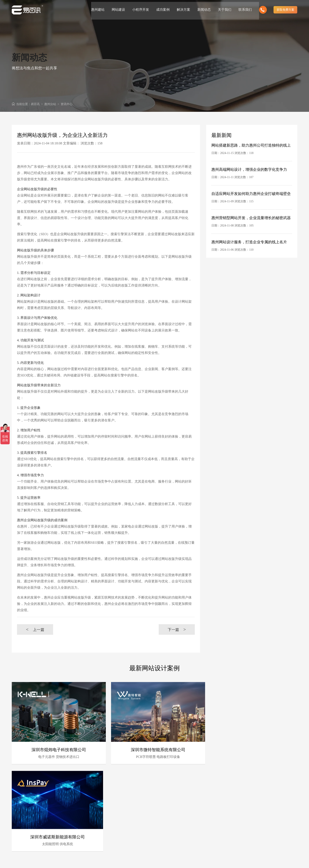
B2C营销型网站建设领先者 (129, 823)
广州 (212, 835)
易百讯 (35, 104)
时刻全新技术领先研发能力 (171, 807)
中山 (238, 840)
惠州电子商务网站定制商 (169, 829)
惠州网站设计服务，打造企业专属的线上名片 (249, 255)
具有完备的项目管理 (166, 812)
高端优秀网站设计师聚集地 (171, 845)
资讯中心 (67, 104)
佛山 (245, 835)
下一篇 (177, 642)
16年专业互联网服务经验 (128, 807)
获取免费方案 (285, 8)
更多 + (293, 793)
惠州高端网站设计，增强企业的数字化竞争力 (249, 182)
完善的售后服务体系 (166, 818)
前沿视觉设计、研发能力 (128, 829)
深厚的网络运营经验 (166, 823)
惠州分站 (50, 104)
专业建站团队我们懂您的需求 (172, 840)
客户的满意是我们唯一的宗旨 (131, 840)
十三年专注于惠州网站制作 (129, 834)
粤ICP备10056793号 (276, 861)
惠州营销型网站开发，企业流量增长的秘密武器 (251, 231)
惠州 (278, 835)
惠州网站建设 (115, 861)
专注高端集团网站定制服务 (171, 834)
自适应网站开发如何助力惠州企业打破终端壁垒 (251, 207)
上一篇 (35, 642)
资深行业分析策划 (123, 818)
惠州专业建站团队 (123, 812)
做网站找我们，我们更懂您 (129, 845)
